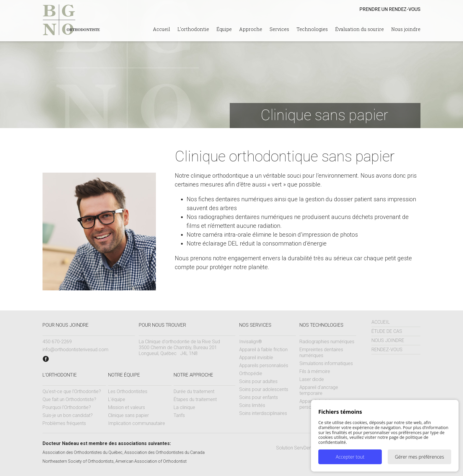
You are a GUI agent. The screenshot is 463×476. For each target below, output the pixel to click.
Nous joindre (406, 29)
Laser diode (312, 379)
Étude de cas (387, 331)
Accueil (162, 29)
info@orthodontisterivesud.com (75, 350)
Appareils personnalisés (264, 365)
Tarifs (179, 415)
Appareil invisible (256, 358)
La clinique (184, 407)
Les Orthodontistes (128, 391)
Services (279, 29)
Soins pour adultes (258, 381)
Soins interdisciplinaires (263, 413)
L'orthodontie (193, 29)
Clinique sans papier (128, 415)
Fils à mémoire (315, 371)
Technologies (312, 29)
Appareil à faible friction (263, 350)
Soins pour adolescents (264, 389)
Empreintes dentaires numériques (321, 352)
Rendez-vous (387, 350)
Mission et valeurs (127, 407)
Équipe (224, 29)
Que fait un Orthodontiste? (69, 399)
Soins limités (252, 405)
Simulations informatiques (326, 363)
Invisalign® (251, 342)
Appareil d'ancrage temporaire (319, 390)
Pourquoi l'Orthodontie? (67, 407)
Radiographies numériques (327, 342)
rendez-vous (390, 9)
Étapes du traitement (195, 399)
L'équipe (117, 399)
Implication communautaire (137, 423)
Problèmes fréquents (64, 423)
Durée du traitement (194, 391)
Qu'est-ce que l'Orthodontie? (72, 391)
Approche (251, 29)
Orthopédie (251, 373)
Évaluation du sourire (360, 29)
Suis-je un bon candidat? (68, 415)
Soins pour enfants (259, 397)
